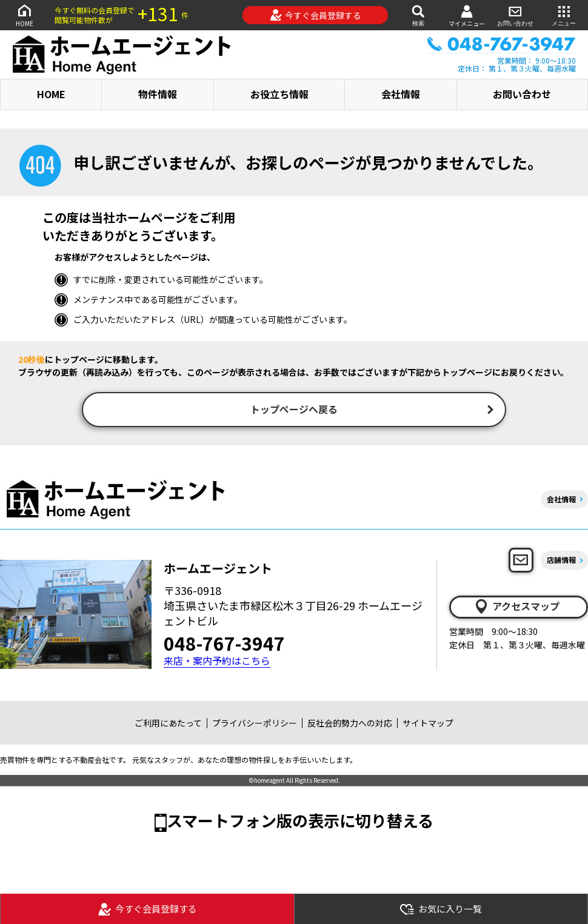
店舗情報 (561, 561)
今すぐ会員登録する (316, 15)
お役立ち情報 (279, 94)
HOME (24, 15)
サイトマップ (428, 724)
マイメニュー (467, 15)
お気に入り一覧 (441, 909)
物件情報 (158, 94)
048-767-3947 (224, 644)
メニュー (564, 15)
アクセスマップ (516, 608)
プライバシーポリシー (255, 724)
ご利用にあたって (168, 724)
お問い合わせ (515, 15)
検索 (418, 15)
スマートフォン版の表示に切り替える (300, 821)
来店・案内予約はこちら (217, 662)
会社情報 (401, 94)
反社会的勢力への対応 (350, 724)
